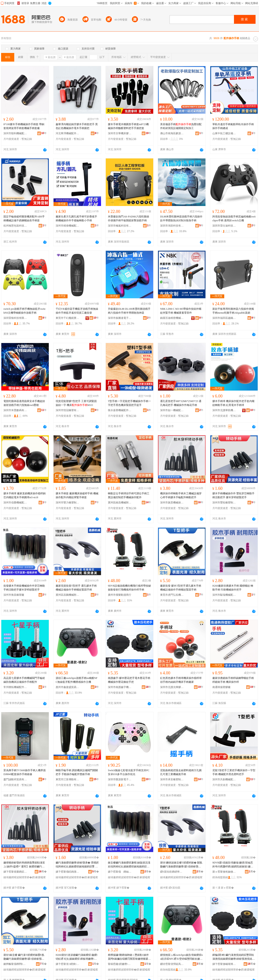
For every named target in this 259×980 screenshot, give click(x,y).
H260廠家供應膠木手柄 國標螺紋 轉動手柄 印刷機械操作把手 (233, 588)
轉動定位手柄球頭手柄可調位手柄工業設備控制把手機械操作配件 (129, 495)
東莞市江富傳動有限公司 (68, 779)
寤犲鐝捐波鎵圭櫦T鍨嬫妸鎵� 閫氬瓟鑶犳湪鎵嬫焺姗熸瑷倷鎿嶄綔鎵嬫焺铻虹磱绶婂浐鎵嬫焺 (181, 865)
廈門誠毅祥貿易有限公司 (15, 779)
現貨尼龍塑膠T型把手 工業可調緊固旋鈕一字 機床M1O (76, 403)
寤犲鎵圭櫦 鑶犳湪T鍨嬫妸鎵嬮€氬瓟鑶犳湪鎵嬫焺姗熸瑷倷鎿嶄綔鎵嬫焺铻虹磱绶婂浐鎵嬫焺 (24, 957)
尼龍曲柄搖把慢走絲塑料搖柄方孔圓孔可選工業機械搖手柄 (181, 772)
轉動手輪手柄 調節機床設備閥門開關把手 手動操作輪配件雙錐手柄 (77, 772)
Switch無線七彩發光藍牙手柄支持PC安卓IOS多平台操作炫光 (129, 772)
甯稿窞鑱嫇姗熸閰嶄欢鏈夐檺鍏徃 (120, 964)
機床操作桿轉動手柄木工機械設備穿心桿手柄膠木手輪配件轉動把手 (181, 495)
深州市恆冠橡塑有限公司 (68, 410)
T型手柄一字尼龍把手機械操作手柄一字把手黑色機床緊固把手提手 (129, 403)
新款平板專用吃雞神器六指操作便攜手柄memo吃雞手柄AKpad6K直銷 (233, 311)
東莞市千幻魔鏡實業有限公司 (68, 318)
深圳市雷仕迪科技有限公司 (224, 226)
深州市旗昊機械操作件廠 (172, 503)
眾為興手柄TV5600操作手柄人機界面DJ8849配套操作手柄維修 (25, 772)
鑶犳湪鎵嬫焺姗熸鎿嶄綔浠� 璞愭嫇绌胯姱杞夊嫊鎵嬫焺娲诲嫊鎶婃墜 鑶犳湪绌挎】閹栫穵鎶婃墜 (77, 865)
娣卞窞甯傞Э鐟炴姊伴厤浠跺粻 (68, 964)
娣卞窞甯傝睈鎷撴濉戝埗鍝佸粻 (68, 872)
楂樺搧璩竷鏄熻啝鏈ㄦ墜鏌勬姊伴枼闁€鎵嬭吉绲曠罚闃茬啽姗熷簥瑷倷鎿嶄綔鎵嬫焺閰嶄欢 (128, 957)
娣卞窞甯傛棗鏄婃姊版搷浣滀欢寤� (15, 872)
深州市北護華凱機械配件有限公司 (224, 410)
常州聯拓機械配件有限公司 (15, 687)
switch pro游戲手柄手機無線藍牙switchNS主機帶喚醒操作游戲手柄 (25, 311)
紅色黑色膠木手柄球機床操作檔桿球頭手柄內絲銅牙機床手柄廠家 (181, 680)
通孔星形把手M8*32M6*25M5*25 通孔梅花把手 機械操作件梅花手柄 (181, 403)
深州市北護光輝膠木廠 (172, 687)
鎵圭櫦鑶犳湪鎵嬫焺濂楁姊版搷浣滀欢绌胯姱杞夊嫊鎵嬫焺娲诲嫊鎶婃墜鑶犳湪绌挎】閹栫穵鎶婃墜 (129, 865)
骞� (43, 871)
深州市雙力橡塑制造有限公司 (68, 503)
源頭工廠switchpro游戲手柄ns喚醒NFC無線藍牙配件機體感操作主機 (77, 680)
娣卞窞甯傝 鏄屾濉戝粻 (120, 872)
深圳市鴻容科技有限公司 (172, 226)
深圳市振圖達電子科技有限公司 (120, 318)
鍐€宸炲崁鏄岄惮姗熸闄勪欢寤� (172, 872)
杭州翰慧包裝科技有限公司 (15, 226)
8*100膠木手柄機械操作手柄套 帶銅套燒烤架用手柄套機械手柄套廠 (24, 126)
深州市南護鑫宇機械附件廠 (120, 687)
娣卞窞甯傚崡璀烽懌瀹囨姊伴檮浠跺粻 (224, 964)
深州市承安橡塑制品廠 (172, 779)
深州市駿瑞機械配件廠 (224, 595)
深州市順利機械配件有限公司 (15, 133)
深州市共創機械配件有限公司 (224, 779)
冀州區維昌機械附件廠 (120, 503)
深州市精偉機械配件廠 (68, 226)
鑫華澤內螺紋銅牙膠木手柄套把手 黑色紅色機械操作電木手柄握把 (77, 126)
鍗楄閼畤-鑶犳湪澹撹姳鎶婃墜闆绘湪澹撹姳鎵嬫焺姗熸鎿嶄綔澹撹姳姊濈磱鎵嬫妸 (234, 957)
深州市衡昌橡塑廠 (14, 595)
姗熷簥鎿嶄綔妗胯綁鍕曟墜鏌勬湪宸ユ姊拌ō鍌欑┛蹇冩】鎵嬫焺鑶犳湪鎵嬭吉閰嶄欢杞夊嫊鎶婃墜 (24, 865)
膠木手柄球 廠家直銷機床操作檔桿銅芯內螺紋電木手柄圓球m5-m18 (24, 495)
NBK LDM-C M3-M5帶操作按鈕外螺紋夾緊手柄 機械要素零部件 (181, 311)
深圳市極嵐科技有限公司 (120, 226)
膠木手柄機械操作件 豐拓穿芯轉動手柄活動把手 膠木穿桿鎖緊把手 (233, 495)
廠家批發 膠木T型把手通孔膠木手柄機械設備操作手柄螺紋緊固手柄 (181, 588)
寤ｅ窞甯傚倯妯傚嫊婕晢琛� (224, 872)
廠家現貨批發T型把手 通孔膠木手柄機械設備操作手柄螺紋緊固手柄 (76, 588)
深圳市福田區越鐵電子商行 (224, 318)
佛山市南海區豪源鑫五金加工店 (172, 133)
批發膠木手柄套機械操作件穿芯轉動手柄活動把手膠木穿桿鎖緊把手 (24, 588)
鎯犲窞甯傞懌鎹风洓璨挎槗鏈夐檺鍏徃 (172, 964)
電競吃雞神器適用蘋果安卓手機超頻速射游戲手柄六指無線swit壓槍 (24, 403)
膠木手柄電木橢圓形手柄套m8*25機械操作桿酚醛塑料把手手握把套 (128, 126)
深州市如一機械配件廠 (172, 410)
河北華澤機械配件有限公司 (68, 133)
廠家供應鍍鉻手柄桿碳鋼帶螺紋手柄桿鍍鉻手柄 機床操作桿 (233, 680)
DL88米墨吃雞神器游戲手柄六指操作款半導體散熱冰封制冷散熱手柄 (181, 219)
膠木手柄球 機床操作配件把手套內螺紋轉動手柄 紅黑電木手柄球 (233, 403)
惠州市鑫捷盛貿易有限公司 (68, 687)
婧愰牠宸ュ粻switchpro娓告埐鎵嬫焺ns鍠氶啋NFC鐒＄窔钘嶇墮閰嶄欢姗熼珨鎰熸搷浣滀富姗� (181, 957)
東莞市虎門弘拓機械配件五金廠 (172, 595)
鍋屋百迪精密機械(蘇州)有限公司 (172, 318)
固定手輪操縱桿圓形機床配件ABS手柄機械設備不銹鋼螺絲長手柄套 (24, 219)
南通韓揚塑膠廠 (221, 687)
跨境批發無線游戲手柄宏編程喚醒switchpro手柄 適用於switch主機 (234, 219)
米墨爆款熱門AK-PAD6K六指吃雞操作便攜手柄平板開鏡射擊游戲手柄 (129, 219)
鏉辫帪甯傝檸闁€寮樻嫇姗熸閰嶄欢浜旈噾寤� (15, 964)
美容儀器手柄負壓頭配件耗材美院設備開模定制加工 (181, 126)
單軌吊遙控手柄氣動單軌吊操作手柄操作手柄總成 (233, 126)
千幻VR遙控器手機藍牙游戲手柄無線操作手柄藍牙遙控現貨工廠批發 (77, 311)
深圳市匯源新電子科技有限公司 (120, 779)
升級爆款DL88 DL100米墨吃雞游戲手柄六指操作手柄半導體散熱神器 (129, 311)
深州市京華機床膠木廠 (120, 133)
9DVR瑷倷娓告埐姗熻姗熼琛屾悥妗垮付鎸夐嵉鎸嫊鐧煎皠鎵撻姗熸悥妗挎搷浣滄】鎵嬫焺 (233, 865)
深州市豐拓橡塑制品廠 (224, 503)
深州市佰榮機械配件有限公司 (15, 503)
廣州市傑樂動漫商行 (120, 595)
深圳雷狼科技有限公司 (15, 318)
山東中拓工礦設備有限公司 (224, 133)
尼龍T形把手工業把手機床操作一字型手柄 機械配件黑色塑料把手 (234, 772)
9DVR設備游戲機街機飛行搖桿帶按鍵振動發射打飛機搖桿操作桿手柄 (129, 588)
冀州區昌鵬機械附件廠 (68, 595)
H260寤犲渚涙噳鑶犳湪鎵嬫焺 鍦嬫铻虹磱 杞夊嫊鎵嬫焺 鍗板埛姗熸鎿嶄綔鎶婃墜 (77, 957)
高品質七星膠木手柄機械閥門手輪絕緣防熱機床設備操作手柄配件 (24, 680)
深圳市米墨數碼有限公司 (15, 410)
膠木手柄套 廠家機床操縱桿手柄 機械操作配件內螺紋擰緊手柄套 (77, 495)
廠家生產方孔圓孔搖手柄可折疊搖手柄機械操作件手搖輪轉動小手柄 (76, 219)
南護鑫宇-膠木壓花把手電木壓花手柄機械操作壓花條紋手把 (129, 680)
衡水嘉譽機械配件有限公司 (120, 410)
